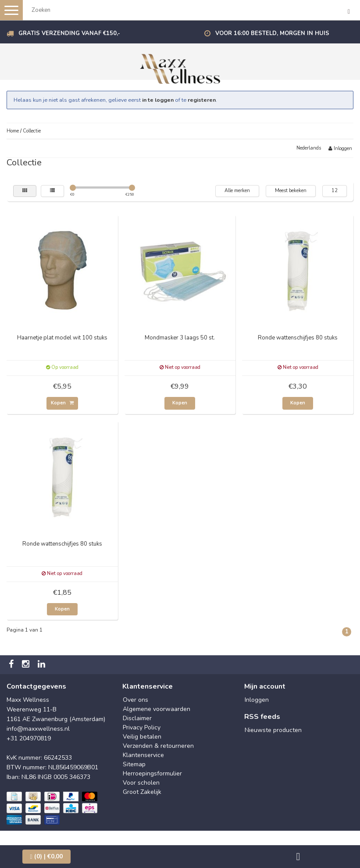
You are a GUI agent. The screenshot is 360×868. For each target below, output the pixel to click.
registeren (202, 100)
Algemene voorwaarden (157, 709)
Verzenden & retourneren (158, 746)
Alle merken (237, 191)
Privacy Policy (142, 727)
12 (335, 191)
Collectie (32, 131)
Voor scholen (141, 783)
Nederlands (309, 148)
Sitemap (134, 764)
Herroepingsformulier (152, 773)
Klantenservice (143, 755)
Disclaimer (137, 718)
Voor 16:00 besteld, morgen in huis (272, 33)
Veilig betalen (142, 737)
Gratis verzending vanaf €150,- (69, 33)
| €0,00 (46, 856)
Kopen (62, 403)
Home (13, 131)
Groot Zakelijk (142, 792)
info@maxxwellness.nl (38, 729)
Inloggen (340, 148)
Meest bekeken (291, 191)
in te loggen (158, 100)
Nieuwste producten (273, 730)
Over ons (135, 700)
